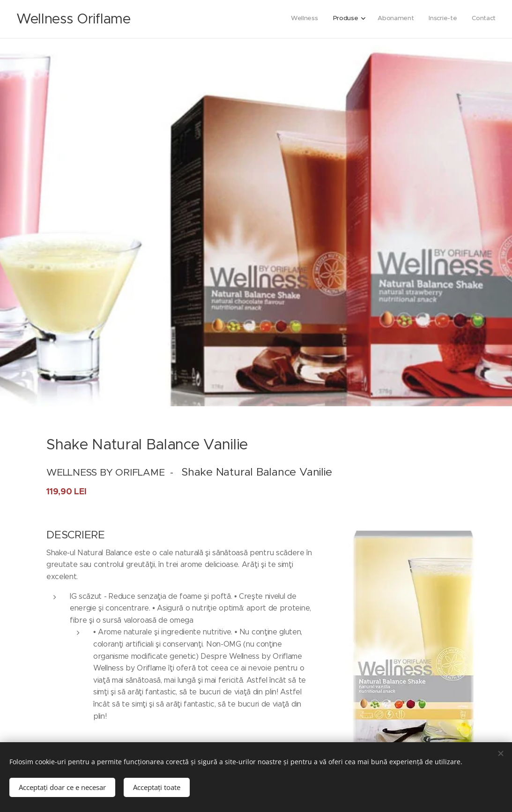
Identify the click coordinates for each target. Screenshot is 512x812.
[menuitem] (434, 19)
